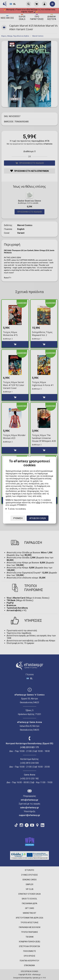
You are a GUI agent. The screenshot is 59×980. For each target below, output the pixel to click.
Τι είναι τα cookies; (17, 509)
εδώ (38, 503)
